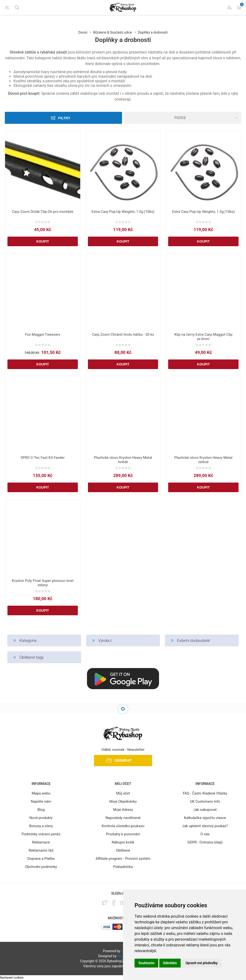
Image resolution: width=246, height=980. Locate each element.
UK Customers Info (205, 801)
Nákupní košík (123, 842)
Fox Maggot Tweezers (43, 335)
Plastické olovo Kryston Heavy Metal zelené (203, 460)
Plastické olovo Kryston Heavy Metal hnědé (123, 460)
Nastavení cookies (12, 978)
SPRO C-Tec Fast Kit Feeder (43, 458)
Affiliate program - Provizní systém (123, 859)
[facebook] (114, 903)
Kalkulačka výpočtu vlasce (205, 818)
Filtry (64, 118)
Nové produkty (41, 818)
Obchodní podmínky (41, 867)
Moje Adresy (123, 810)
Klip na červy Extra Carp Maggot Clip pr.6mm (203, 337)
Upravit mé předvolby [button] (201, 963)
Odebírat (123, 760)
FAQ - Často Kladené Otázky (205, 793)
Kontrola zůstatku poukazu (123, 826)
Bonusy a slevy (41, 826)
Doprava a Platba (41, 859)
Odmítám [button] (170, 963)
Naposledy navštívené (123, 818)
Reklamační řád (41, 850)
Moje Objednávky (123, 801)
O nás (205, 834)
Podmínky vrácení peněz (41, 834)
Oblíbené (123, 850)
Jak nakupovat (205, 810)
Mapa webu (41, 793)
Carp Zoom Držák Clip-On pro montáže (43, 212)
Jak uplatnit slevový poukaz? (205, 826)
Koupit (43, 241)
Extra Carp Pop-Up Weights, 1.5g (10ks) (203, 212)
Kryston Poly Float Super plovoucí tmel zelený (43, 583)
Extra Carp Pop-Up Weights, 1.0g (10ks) (123, 212)
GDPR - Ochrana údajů (205, 842)
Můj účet (123, 793)
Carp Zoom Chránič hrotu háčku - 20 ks (123, 335)
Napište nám (41, 801)
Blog (41, 810)
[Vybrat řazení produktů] (183, 118)
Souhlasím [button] (146, 963)
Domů (83, 32)
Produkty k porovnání (123, 834)
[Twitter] (105, 903)
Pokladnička (123, 867)
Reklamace (41, 842)
